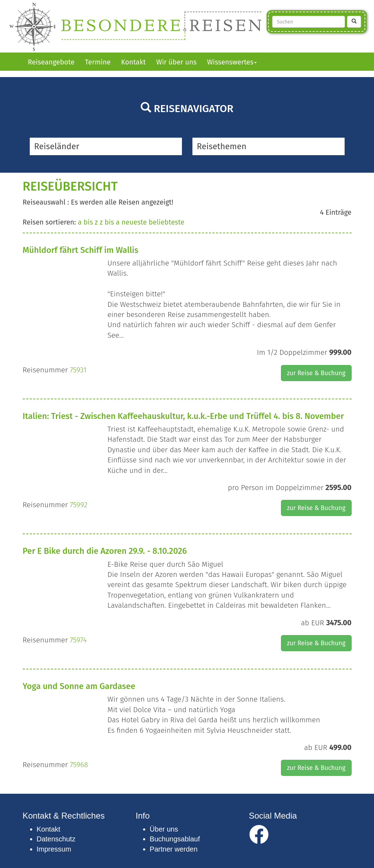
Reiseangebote (51, 62)
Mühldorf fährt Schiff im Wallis (81, 250)
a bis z (88, 222)
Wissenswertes (232, 62)
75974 (78, 640)
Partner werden (174, 849)
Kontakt (133, 62)
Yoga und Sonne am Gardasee (79, 686)
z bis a (110, 222)
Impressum (54, 849)
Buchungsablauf (175, 839)
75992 (79, 505)
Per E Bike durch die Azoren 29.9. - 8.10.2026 (105, 551)
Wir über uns (176, 62)
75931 (78, 370)
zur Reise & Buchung (316, 373)
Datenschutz (56, 839)
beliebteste (167, 222)
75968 (79, 765)
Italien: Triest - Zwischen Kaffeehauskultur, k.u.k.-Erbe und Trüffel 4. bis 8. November (183, 416)
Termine (98, 62)
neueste (134, 222)
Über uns (164, 829)
